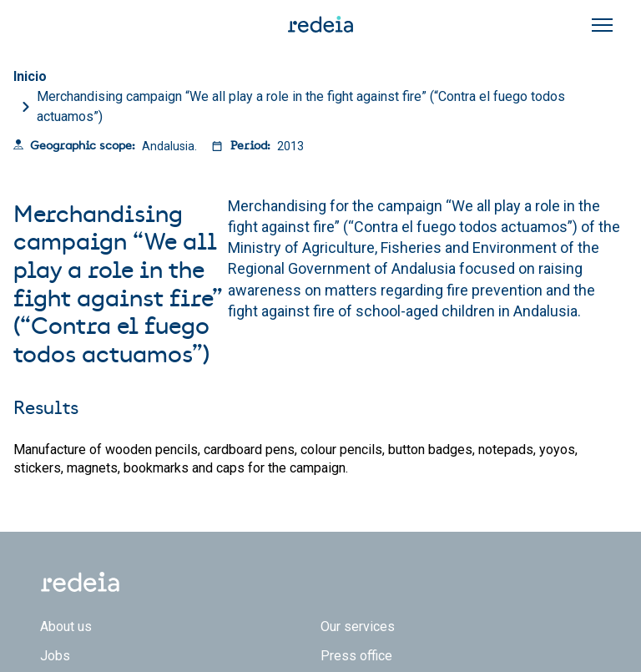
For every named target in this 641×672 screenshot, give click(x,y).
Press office (356, 656)
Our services (358, 627)
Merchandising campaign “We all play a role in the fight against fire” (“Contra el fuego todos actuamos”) (301, 106)
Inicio (30, 76)
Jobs (55, 656)
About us (66, 627)
